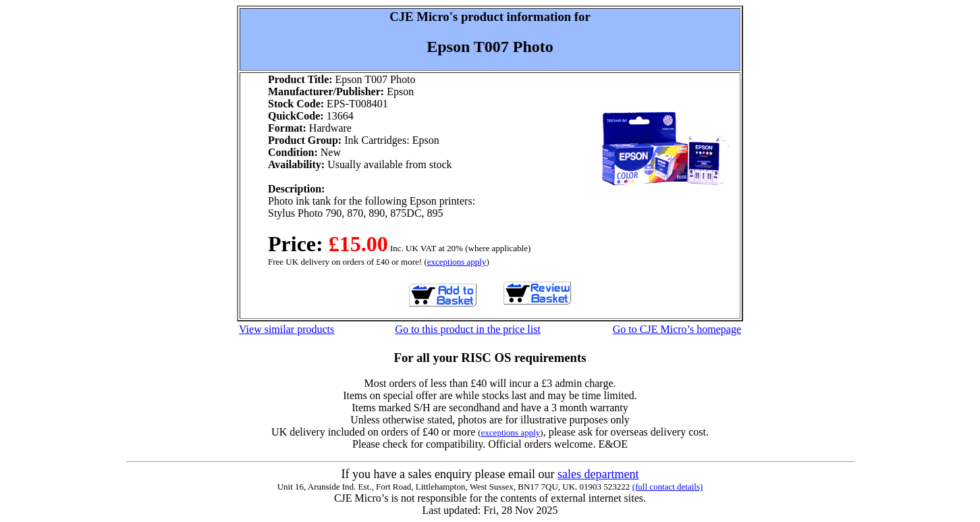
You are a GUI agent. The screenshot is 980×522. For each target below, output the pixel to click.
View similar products (287, 329)
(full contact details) (668, 487)
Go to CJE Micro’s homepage (677, 329)
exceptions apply (457, 262)
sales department (598, 474)
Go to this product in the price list (468, 329)
